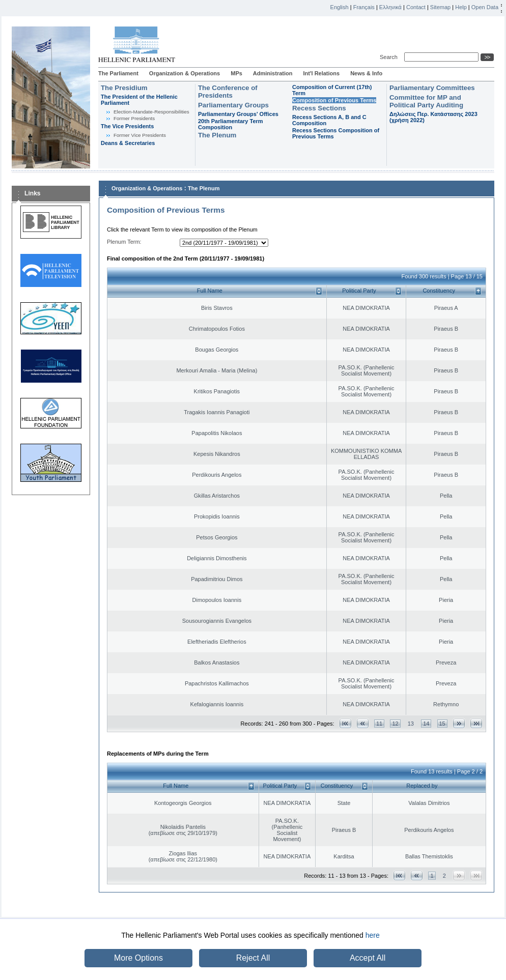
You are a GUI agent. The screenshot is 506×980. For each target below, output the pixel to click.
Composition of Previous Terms (334, 100)
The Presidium (124, 88)
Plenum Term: (124, 242)
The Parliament (118, 73)
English (340, 7)
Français (364, 7)
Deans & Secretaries (128, 143)
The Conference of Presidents (228, 92)
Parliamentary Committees (432, 88)
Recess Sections (319, 108)
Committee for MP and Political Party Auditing (426, 101)
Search (390, 57)
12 (395, 724)
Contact (416, 7)
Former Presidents (134, 118)
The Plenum (217, 135)
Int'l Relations (321, 73)
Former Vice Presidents (140, 135)
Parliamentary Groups (233, 105)
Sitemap (440, 7)
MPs (236, 73)
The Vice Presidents (127, 126)
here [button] (373, 935)
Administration (273, 73)
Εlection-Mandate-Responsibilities (151, 112)
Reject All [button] (253, 958)
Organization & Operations (185, 73)
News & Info (366, 73)
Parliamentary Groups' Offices (238, 114)
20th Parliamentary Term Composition (231, 124)
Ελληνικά (390, 7)
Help (461, 7)
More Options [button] (138, 958)
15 (442, 724)
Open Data (485, 7)
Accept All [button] (368, 958)
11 (379, 724)
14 (426, 724)
